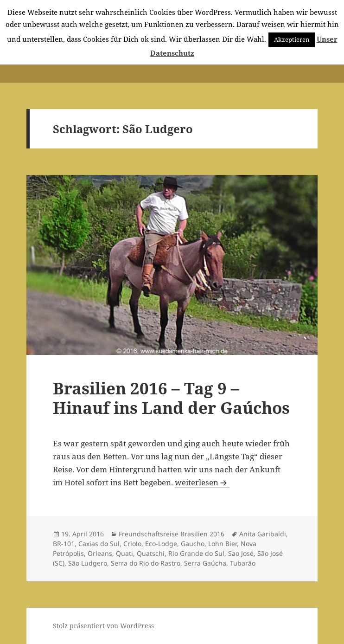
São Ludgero (88, 563)
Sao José (241, 553)
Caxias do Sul (99, 544)
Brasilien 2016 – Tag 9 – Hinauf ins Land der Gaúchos (171, 398)
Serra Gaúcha (205, 563)
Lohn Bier (223, 544)
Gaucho (193, 544)
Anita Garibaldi (263, 534)
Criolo (132, 544)
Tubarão (243, 563)
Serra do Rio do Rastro (146, 563)
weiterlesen (202, 482)
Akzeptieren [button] (292, 39)
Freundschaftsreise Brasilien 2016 (172, 534)
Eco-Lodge (161, 544)
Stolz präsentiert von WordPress (103, 626)
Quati (124, 553)
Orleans (100, 553)
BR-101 (64, 544)
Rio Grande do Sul (196, 553)
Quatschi (151, 553)
